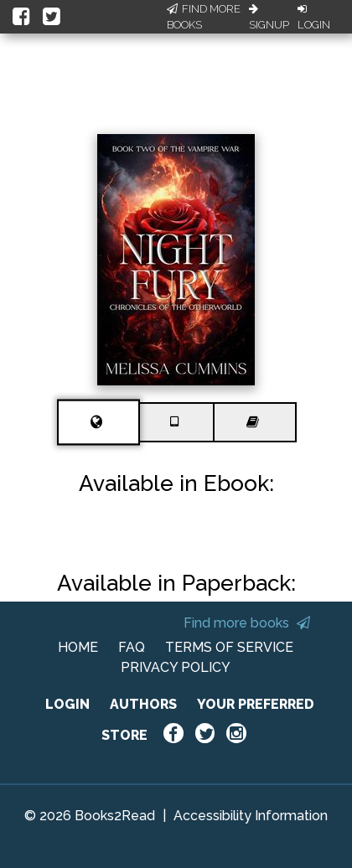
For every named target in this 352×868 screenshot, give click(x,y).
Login (314, 18)
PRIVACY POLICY (176, 667)
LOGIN (67, 704)
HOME (78, 647)
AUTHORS (143, 704)
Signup (269, 18)
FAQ (132, 647)
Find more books (247, 623)
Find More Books (204, 17)
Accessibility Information (251, 816)
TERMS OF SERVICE (229, 647)
